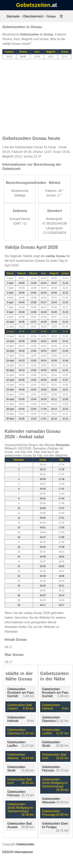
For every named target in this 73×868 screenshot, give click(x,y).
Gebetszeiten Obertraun (16, 732)
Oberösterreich (33, 16)
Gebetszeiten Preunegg (51, 813)
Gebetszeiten (33, 5)
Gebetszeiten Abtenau (16, 756)
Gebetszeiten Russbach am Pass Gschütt (21, 693)
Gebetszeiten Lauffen (16, 744)
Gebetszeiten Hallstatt (16, 719)
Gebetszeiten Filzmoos (16, 794)
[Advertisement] (36, 95)
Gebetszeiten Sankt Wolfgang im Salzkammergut (20, 808)
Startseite (13, 16)
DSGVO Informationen (18, 852)
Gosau (51, 16)
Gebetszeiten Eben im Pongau (55, 825)
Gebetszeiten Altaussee (51, 800)
